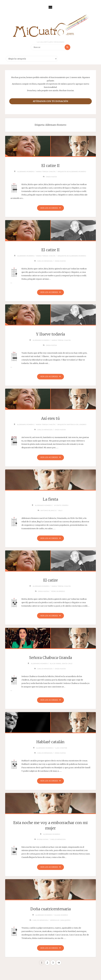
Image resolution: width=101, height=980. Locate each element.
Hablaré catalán (50, 743)
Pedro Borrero (58, 592)
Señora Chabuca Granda (50, 659)
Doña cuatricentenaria (50, 910)
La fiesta (50, 500)
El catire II (50, 166)
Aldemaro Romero (25, 171)
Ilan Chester (61, 749)
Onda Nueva (51, 177)
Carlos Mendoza (45, 261)
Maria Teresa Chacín (46, 171)
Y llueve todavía (50, 334)
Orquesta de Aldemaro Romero (72, 171)
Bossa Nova (42, 840)
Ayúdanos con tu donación (50, 101)
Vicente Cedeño (61, 506)
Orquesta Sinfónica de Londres (72, 425)
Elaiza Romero (61, 916)
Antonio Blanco (48, 511)
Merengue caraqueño (60, 921)
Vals (60, 511)
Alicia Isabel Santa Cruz (61, 664)
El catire (50, 581)
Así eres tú (50, 419)
